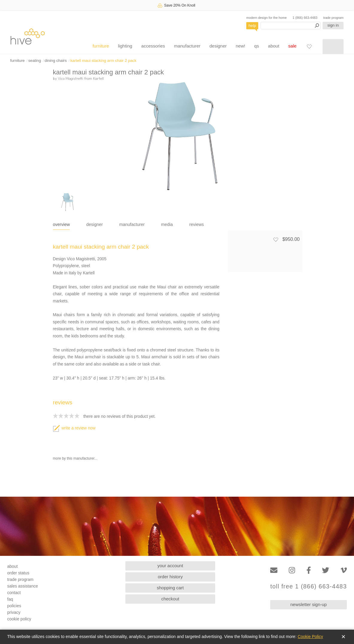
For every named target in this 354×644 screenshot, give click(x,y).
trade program (333, 18)
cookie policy (19, 619)
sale (292, 46)
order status (18, 573)
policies (14, 606)
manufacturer (187, 46)
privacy (14, 612)
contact (14, 593)
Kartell (98, 78)
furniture (101, 46)
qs (257, 46)
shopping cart (170, 588)
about (274, 46)
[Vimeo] (344, 570)
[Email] (274, 570)
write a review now (74, 428)
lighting (125, 46)
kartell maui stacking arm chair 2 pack (103, 61)
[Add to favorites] (276, 239)
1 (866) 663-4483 (305, 18)
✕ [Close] (343, 637)
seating (35, 61)
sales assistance (23, 586)
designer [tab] (94, 224)
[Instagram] (292, 570)
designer (218, 46)
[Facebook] (309, 570)
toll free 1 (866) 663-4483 (309, 586)
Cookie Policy (310, 637)
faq (10, 599)
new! (241, 46)
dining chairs (56, 61)
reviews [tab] (197, 224)
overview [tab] (61, 224)
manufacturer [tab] (132, 224)
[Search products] (291, 26)
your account (170, 566)
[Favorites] (309, 46)
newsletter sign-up (309, 604)
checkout (170, 599)
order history (170, 577)
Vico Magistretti (70, 78)
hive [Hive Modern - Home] (28, 36)
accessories (153, 46)
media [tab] (167, 224)
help (252, 26)
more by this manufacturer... (75, 458)
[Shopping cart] (333, 47)
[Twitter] (326, 570)
